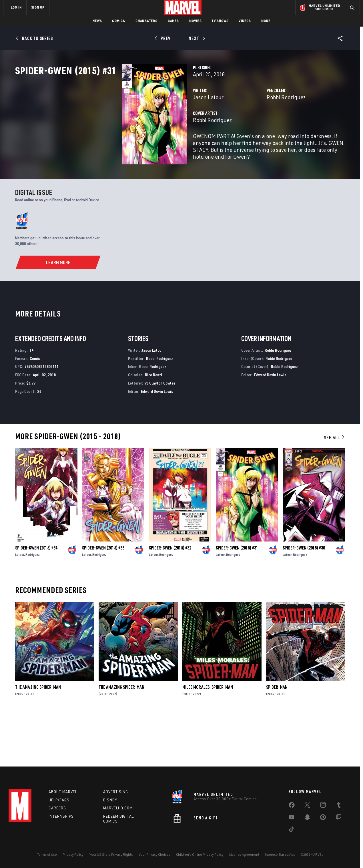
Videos (245, 21)
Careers (57, 808)
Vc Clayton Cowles (160, 432)
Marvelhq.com (118, 808)
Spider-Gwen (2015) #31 (237, 597)
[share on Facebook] (292, 806)
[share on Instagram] (323, 806)
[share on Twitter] (307, 806)
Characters (146, 21)
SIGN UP (38, 7)
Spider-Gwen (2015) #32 (170, 597)
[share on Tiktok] (292, 830)
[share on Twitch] (339, 818)
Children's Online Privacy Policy (200, 854)
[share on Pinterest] (323, 818)
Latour (20, 604)
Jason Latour (133, 122)
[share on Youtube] (292, 818)
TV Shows (220, 21)
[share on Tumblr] (339, 806)
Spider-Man (277, 736)
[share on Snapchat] (307, 818)
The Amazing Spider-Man (38, 736)
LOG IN (16, 7)
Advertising (116, 792)
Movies (195, 21)
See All (334, 487)
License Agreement (244, 854)
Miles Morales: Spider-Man (208, 736)
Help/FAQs (59, 800)
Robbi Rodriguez (249, 122)
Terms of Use (47, 854)
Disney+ (111, 800)
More (266, 21)
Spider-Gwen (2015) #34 (36, 597)
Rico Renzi (153, 424)
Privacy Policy (73, 854)
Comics (118, 21)
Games (173, 21)
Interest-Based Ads (280, 854)
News (97, 21)
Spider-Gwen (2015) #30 (304, 597)
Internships (61, 816)
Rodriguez (33, 604)
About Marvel (63, 792)
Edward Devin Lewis (157, 440)
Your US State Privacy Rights (111, 854)
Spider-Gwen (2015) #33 (103, 597)
